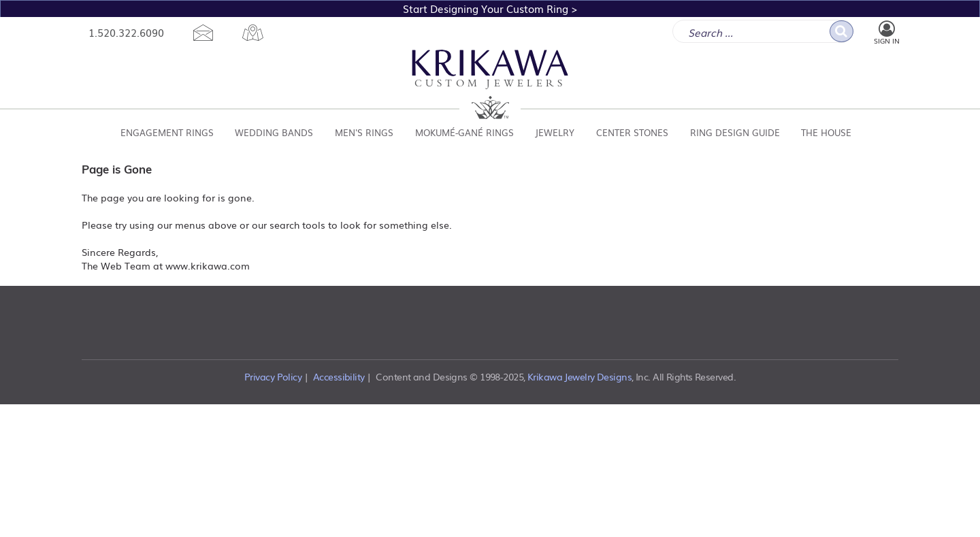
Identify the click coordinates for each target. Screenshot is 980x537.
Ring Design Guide (735, 132)
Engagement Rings (167, 132)
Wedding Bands (274, 132)
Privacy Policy (273, 376)
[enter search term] (763, 31)
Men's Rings (364, 132)
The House (826, 132)
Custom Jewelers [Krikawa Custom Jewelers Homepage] (490, 70)
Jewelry (555, 132)
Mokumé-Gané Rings (464, 132)
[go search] (842, 31)
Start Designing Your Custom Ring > (490, 8)
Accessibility (339, 376)
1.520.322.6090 (126, 32)
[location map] (252, 33)
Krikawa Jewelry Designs (579, 376)
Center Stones (632, 132)
